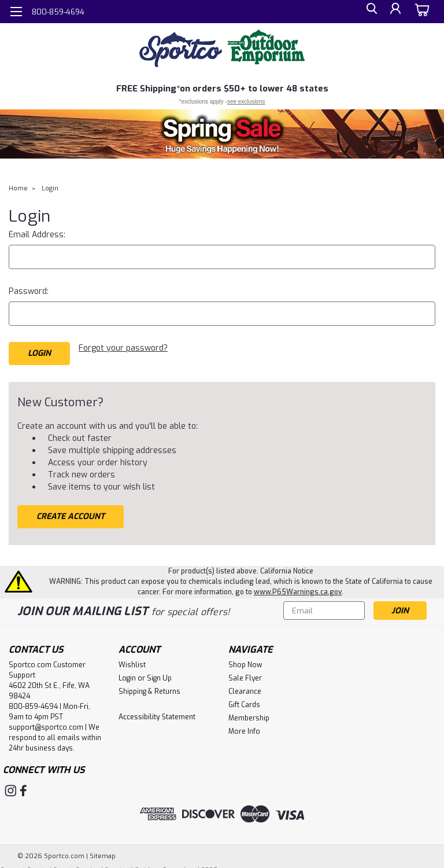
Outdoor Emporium (165, 863)
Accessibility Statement (157, 712)
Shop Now (245, 660)
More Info (244, 727)
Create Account (71, 512)
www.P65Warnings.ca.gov (298, 587)
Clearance (245, 687)
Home (18, 188)
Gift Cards (244, 700)
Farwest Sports (24, 863)
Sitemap (103, 849)
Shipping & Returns (149, 687)
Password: (29, 291)
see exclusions (246, 102)
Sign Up (159, 674)
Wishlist (132, 660)
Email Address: (37, 235)
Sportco (117, 863)
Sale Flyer (245, 674)
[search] (368, 12)
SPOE (209, 863)
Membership (249, 713)
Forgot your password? (123, 348)
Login (50, 188)
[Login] (394, 12)
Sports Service (76, 863)
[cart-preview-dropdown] (421, 11)
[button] (222, 134)
